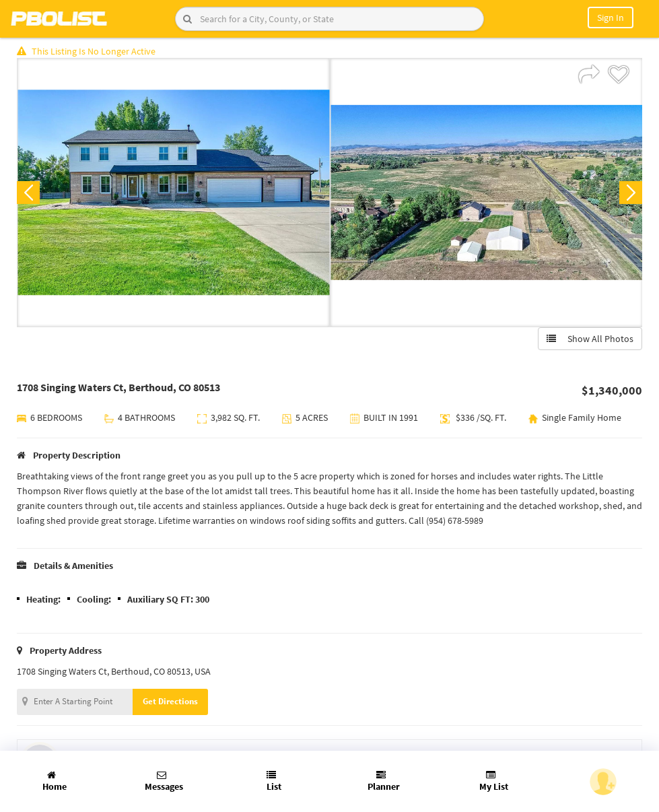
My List (494, 781)
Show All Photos (590, 339)
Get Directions (170, 701)
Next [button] (631, 193)
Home (55, 781)
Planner (384, 781)
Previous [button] (28, 193)
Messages (164, 781)
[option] (173, 193)
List (274, 781)
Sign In (611, 18)
